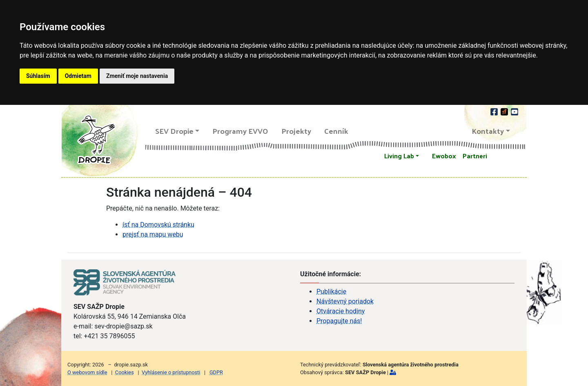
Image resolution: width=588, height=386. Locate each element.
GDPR (216, 372)
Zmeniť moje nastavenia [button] (137, 76)
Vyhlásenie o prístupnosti (171, 372)
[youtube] (514, 111)
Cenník (336, 131)
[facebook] (495, 111)
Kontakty (488, 131)
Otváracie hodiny (341, 311)
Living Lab (399, 156)
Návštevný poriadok (345, 301)
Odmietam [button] (78, 76)
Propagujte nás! (339, 321)
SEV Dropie (174, 131)
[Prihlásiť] (393, 372)
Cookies (125, 372)
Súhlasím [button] (38, 76)
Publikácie (331, 292)
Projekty (296, 131)
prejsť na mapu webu (153, 234)
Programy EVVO (240, 131)
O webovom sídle (87, 372)
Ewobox (444, 156)
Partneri (475, 156)
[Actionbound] (505, 111)
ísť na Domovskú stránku (158, 225)
